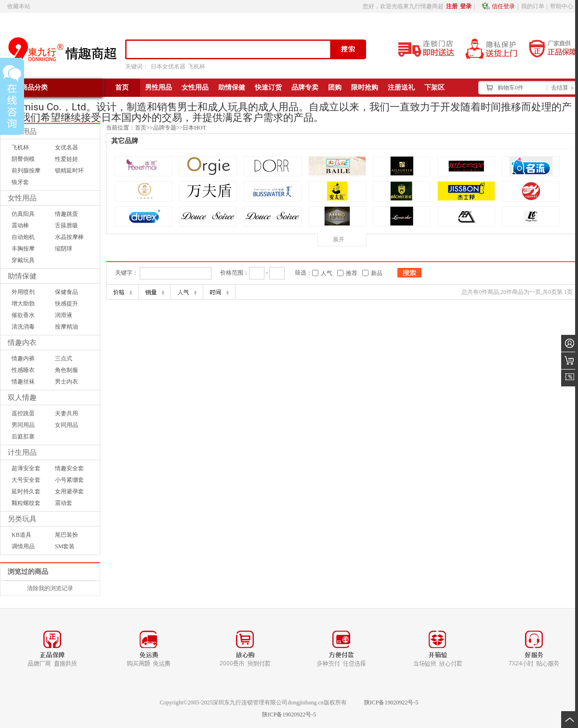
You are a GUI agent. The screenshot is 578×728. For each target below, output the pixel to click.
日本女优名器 (168, 66)
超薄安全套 (26, 468)
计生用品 (22, 452)
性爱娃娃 (66, 159)
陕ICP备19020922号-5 (391, 702)
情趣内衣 (22, 343)
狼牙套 (20, 182)
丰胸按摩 (23, 249)
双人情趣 (22, 397)
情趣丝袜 (23, 382)
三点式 (64, 358)
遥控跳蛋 (23, 413)
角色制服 (66, 370)
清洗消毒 (23, 327)
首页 (141, 128)
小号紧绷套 (69, 480)
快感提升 (66, 304)
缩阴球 (64, 249)
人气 (327, 273)
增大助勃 (23, 304)
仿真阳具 (23, 214)
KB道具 (21, 535)
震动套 (64, 503)
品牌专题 (165, 128)
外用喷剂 (23, 292)
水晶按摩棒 (69, 237)
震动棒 (20, 225)
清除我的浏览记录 (50, 588)
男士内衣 (66, 382)
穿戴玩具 (23, 260)
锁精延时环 (69, 171)
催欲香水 (23, 315)
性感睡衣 (23, 370)
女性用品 (22, 198)
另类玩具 (22, 519)
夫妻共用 (66, 413)
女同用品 (66, 425)
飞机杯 (197, 66)
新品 (377, 273)
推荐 (352, 273)
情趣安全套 (69, 468)
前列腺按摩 (26, 171)
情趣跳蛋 (66, 214)
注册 (452, 6)
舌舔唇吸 (66, 225)
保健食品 (66, 292)
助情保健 (22, 276)
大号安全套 (26, 480)
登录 (466, 6)
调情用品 (23, 546)
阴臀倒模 (23, 159)
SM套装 (65, 546)
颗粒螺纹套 (26, 503)
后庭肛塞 (23, 437)
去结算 (560, 88)
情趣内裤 (23, 358)
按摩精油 (66, 327)
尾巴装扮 (66, 535)
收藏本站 (19, 6)
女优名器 (66, 147)
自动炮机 (23, 237)
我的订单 (533, 6)
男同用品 (23, 425)
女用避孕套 (69, 491)
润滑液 (64, 315)
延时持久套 (26, 491)
